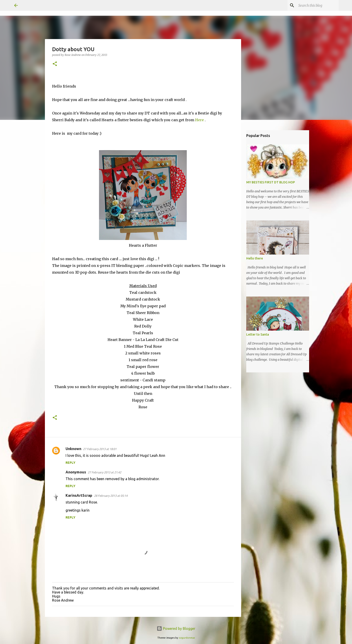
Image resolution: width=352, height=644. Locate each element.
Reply (70, 463)
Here (200, 120)
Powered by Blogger (176, 629)
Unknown (73, 449)
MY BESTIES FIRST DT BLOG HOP (271, 182)
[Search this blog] (315, 5)
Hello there (255, 258)
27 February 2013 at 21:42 (104, 472)
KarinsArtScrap (79, 495)
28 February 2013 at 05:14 (111, 496)
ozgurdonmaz (187, 638)
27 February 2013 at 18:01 (100, 449)
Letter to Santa (258, 334)
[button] (55, 64)
